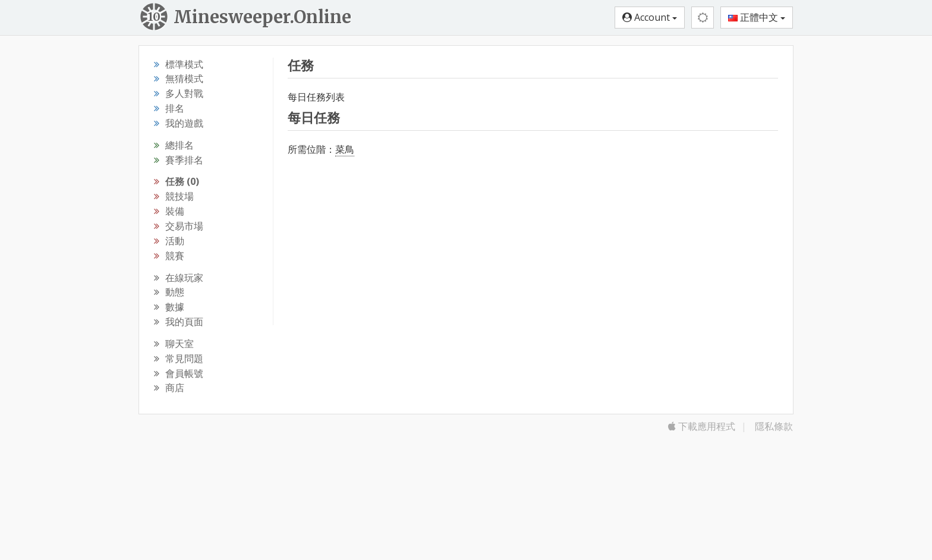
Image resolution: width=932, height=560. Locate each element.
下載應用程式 (702, 426)
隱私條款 (774, 426)
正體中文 (757, 17)
